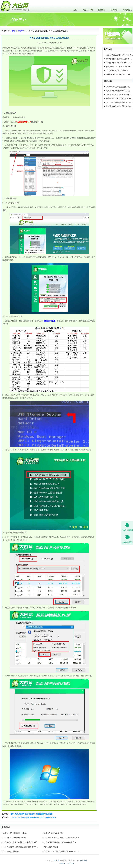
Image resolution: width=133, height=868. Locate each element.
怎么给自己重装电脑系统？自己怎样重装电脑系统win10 (120, 95)
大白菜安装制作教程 (11, 852)
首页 (75, 10)
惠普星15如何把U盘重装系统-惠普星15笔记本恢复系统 (120, 99)
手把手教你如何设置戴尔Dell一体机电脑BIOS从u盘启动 (120, 63)
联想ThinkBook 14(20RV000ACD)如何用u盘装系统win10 (120, 74)
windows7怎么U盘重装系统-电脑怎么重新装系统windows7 (120, 87)
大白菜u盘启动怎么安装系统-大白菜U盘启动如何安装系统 (33, 818)
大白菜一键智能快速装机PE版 (15, 833)
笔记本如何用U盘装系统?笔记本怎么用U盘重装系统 (120, 106)
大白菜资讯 (127, 10)
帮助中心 (114, 10)
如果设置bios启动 (51, 847)
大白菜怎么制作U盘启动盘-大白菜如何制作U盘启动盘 (32, 814)
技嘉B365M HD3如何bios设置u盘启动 (120, 67)
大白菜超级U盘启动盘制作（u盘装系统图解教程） (62, 838)
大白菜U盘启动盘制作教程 (54, 833)
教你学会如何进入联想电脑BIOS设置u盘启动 (120, 59)
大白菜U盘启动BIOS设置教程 (14, 838)
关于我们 (63, 864)
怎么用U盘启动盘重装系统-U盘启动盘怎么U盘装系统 (120, 91)
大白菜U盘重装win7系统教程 (117, 71)
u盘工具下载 (88, 10)
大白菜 (57, 860)
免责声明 (84, 860)
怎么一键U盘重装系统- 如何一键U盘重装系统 (120, 102)
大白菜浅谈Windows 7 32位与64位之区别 (60, 842)
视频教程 (101, 10)
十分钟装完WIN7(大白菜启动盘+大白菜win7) (20, 847)
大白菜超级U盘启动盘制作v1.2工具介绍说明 (20, 842)
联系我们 (70, 864)
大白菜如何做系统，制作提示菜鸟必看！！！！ (62, 852)
